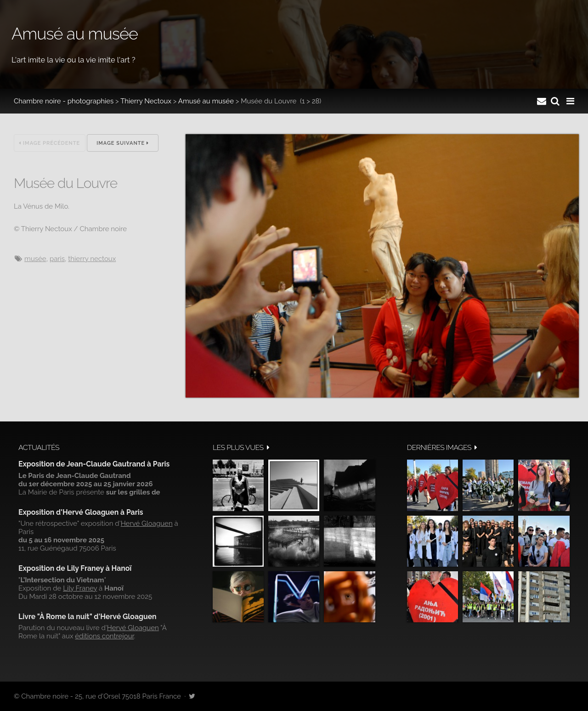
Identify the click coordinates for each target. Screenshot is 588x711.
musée (35, 259)
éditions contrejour (104, 636)
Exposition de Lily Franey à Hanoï (75, 568)
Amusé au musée (206, 101)
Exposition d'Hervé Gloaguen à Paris (81, 512)
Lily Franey (80, 588)
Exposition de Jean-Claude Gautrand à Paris (94, 464)
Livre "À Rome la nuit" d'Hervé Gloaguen (88, 617)
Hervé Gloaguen (147, 523)
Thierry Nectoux (146, 101)
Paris (57, 259)
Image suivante (123, 143)
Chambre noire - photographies (64, 101)
